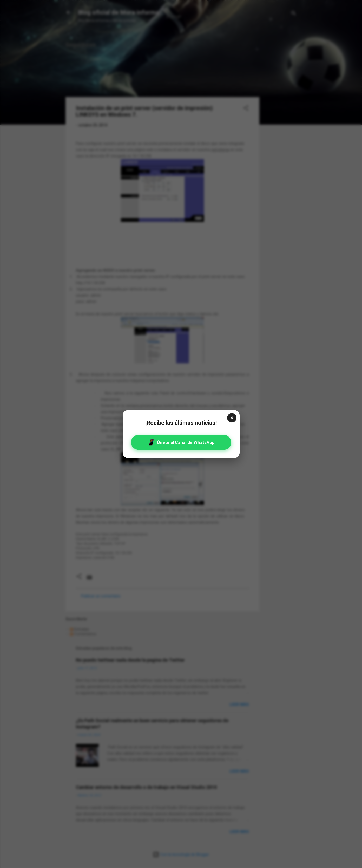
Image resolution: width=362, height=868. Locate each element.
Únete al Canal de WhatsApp (181, 442)
